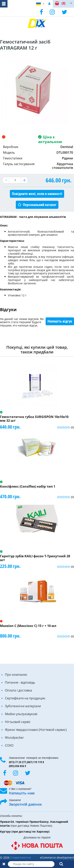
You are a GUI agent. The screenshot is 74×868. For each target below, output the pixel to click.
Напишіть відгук (60, 321)
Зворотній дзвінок (25, 804)
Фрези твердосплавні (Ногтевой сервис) (36, 730)
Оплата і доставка (18, 690)
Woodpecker (14, 738)
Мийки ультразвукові (21, 714)
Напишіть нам (22, 793)
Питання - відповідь (20, 682)
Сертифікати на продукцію (25, 698)
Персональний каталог (40, 205)
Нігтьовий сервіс (18, 722)
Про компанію (16, 675)
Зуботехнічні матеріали (23, 706)
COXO (9, 745)
